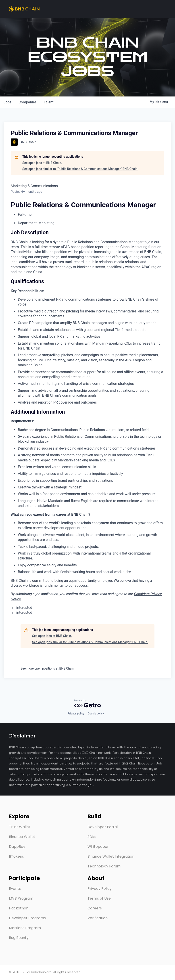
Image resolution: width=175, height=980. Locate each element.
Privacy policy (76, 714)
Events (15, 889)
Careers (95, 908)
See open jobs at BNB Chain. (42, 163)
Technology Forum (104, 866)
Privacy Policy (100, 889)
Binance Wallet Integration (111, 856)
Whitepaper (98, 847)
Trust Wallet (20, 827)
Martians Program (25, 928)
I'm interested (21, 608)
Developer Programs (27, 918)
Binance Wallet (22, 837)
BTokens (16, 856)
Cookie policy (96, 714)
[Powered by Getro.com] (87, 704)
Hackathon (19, 908)
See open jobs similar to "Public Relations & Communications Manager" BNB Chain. (80, 169)
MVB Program (21, 898)
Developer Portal (103, 827)
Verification (98, 918)
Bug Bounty (19, 938)
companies (28, 102)
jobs (7, 102)
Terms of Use (99, 898)
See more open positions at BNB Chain (47, 668)
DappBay (17, 847)
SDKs (92, 837)
